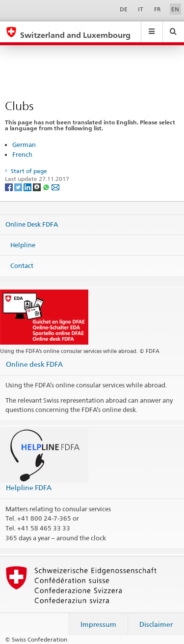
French (22, 154)
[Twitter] (19, 187)
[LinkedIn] (28, 187)
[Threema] (38, 187)
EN (175, 9)
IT (141, 9)
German (24, 145)
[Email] (55, 187)
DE (124, 9)
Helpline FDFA (29, 487)
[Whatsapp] (47, 187)
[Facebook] (10, 187)
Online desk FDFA (34, 364)
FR (158, 9)
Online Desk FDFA (32, 224)
